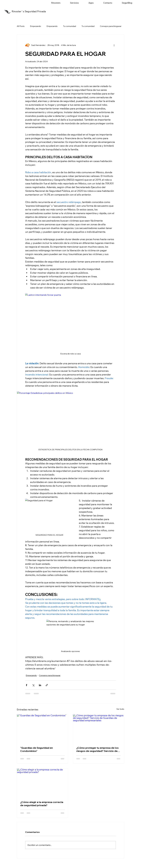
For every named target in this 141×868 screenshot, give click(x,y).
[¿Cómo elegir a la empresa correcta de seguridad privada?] (42, 783)
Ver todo (120, 709)
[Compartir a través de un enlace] (47, 685)
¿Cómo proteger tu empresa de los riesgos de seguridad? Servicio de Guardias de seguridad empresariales (97, 749)
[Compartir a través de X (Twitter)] (33, 685)
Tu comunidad (70, 26)
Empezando (36, 26)
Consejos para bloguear (111, 26)
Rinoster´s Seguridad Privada (29, 11)
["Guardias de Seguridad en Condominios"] (42, 729)
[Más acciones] (114, 45)
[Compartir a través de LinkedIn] (40, 685)
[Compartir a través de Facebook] (27, 685)
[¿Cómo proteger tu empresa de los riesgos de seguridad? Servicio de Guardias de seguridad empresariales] (99, 729)
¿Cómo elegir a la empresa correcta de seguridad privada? (42, 804)
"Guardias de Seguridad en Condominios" (37, 749)
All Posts (21, 26)
